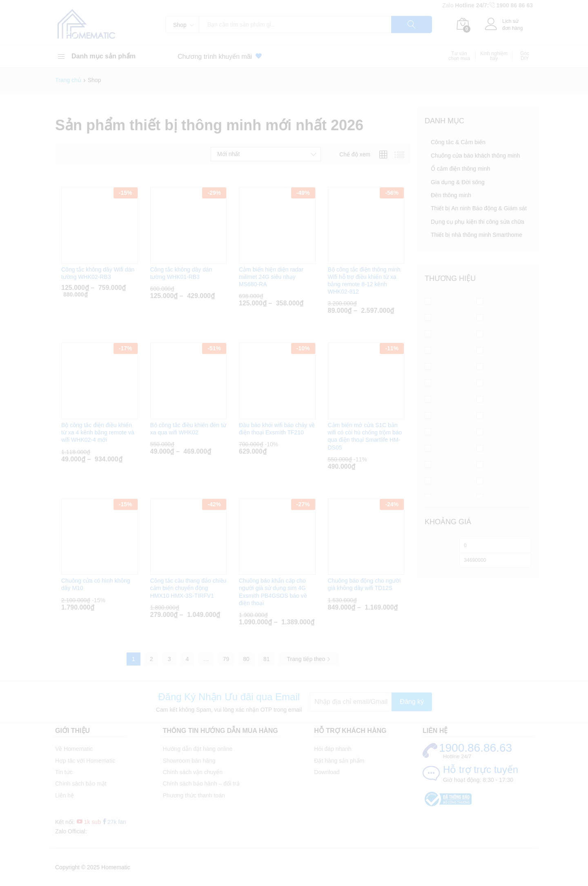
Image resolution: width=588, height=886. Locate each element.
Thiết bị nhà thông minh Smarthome (477, 235)
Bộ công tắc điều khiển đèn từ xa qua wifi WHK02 (188, 429)
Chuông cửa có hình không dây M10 (96, 584)
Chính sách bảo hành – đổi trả (201, 784)
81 (267, 659)
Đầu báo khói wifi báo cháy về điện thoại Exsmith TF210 (277, 429)
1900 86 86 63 (514, 5)
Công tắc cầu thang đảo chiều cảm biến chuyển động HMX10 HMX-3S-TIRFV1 (188, 588)
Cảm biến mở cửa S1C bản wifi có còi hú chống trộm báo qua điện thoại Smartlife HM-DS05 (365, 436)
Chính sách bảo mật (81, 784)
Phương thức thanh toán (194, 795)
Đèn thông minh (451, 195)
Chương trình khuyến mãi (221, 56)
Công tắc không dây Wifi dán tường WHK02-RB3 (98, 273)
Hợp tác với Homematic (85, 761)
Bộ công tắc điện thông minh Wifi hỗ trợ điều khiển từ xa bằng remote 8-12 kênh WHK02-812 (364, 281)
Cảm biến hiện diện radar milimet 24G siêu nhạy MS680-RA (271, 277)
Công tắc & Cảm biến (458, 142)
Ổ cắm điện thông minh (460, 169)
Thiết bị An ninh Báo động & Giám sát (479, 208)
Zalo (449, 5)
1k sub (89, 822)
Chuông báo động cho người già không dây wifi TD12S (364, 584)
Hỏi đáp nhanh (333, 749)
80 (246, 659)
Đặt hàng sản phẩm (339, 761)
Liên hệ (65, 795)
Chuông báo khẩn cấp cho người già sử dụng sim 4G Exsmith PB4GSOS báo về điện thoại (273, 592)
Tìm (412, 24)
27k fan (114, 822)
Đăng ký (412, 702)
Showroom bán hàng (189, 761)
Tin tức (64, 772)
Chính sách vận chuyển (193, 772)
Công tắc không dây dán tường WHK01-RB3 (181, 273)
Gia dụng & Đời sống (458, 182)
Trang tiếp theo (309, 659)
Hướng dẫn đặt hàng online (197, 749)
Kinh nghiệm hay (494, 56)
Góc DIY (525, 56)
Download (327, 772)
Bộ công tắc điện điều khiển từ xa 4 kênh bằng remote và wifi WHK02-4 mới (98, 432)
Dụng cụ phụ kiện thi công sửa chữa (478, 222)
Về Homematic (74, 749)
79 (226, 659)
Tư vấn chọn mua (459, 56)
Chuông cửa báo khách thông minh (475, 156)
